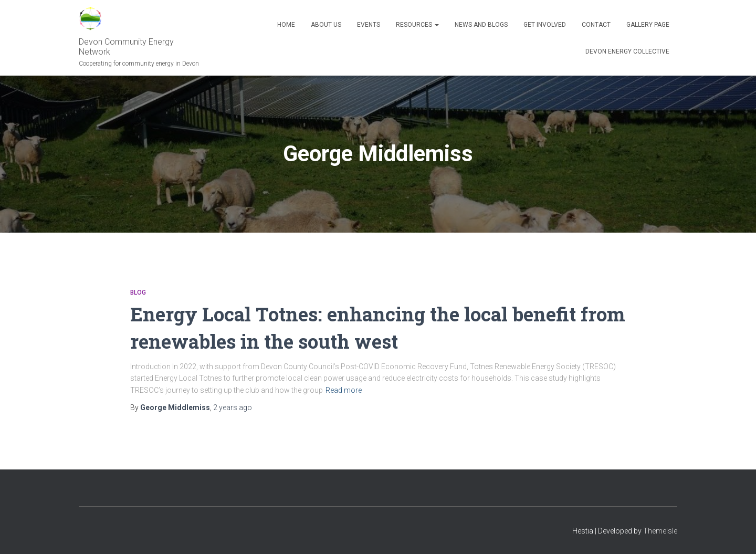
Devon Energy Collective (627, 51)
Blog (138, 292)
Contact (596, 25)
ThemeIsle (660, 530)
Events (369, 25)
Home (286, 25)
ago (233, 407)
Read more (344, 390)
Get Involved (545, 25)
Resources (417, 25)
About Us (326, 25)
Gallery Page (648, 25)
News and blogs (481, 25)
